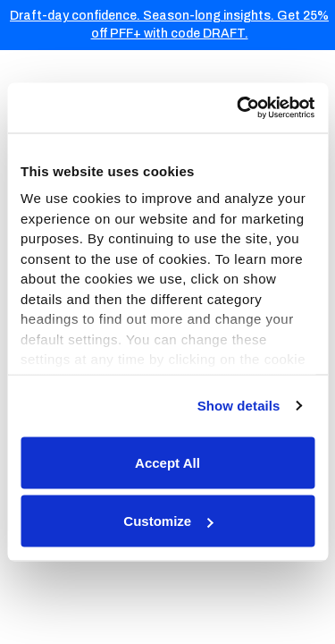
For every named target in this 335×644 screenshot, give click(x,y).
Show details (239, 406)
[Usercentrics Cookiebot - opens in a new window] (239, 108)
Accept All (167, 462)
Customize (168, 521)
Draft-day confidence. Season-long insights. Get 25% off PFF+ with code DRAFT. (169, 25)
